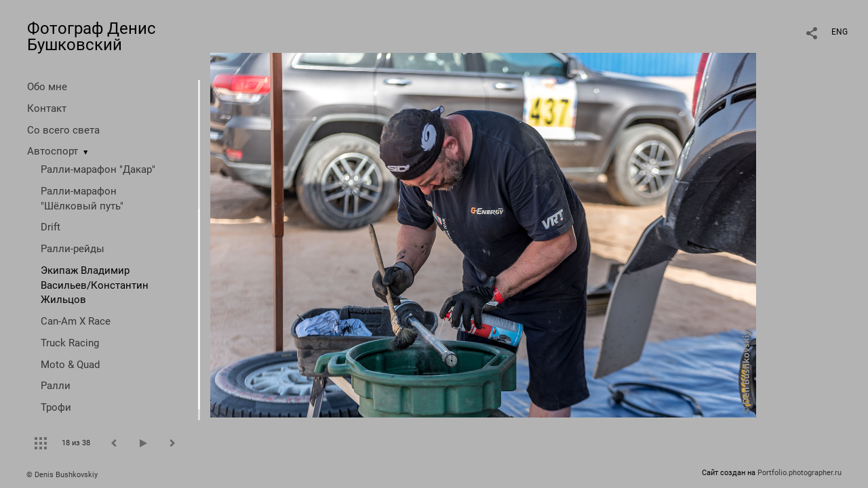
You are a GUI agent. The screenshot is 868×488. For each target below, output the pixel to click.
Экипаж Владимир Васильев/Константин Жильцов (95, 285)
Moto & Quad (70, 365)
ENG (840, 32)
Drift (51, 227)
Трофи (56, 407)
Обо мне (47, 87)
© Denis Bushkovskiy (62, 475)
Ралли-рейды (73, 249)
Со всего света (63, 130)
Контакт (47, 108)
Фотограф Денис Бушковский (92, 37)
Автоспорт (53, 151)
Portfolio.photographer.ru (800, 473)
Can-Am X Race (76, 321)
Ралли (56, 386)
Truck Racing (70, 343)
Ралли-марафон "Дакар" (98, 169)
